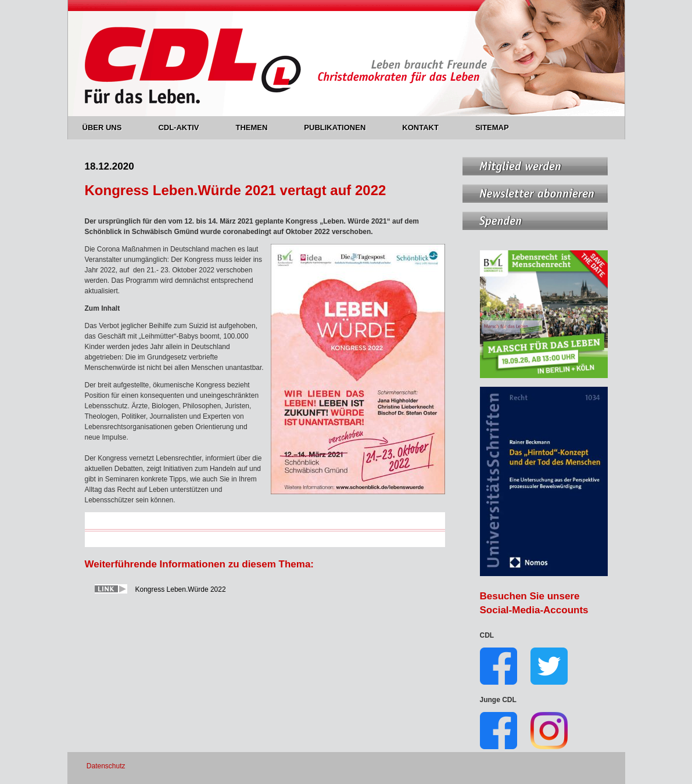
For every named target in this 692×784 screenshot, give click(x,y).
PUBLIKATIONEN (341, 127)
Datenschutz (106, 766)
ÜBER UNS (109, 127)
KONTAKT (427, 127)
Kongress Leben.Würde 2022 (181, 589)
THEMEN (258, 127)
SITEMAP (492, 127)
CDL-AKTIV (185, 127)
